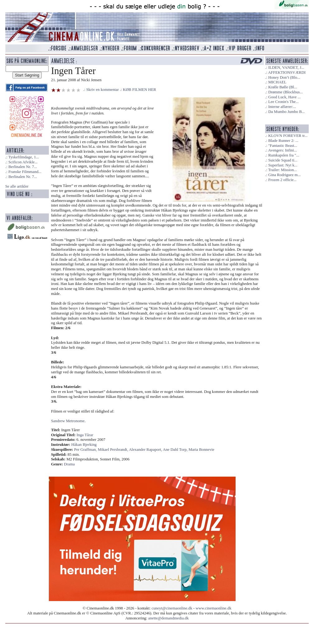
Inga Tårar (85, 435)
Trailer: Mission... (283, 170)
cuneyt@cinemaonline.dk (172, 608)
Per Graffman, (86, 450)
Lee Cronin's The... (284, 102)
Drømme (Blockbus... (286, 92)
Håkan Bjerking (84, 445)
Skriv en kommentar (103, 90)
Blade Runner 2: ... (283, 141)
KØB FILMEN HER (140, 90)
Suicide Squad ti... (283, 160)
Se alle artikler (17, 186)
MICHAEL (277, 82)
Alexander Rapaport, (146, 450)
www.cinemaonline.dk (214, 608)
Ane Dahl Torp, (176, 450)
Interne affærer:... (282, 107)
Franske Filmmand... (25, 172)
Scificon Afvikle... (23, 162)
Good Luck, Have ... (284, 97)
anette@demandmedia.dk (168, 618)
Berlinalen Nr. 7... (23, 167)
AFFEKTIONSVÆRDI (287, 72)
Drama (69, 464)
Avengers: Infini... (282, 150)
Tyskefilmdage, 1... (24, 157)
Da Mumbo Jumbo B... (286, 112)
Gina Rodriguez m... (284, 175)
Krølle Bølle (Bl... (283, 87)
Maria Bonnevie (202, 450)
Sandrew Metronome (68, 421)
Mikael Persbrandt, (113, 450)
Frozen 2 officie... (282, 180)
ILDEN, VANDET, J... (286, 68)
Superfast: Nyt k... (283, 165)
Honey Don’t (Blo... (284, 77)
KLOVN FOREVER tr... (288, 136)
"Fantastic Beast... (283, 146)
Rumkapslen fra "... (284, 155)
